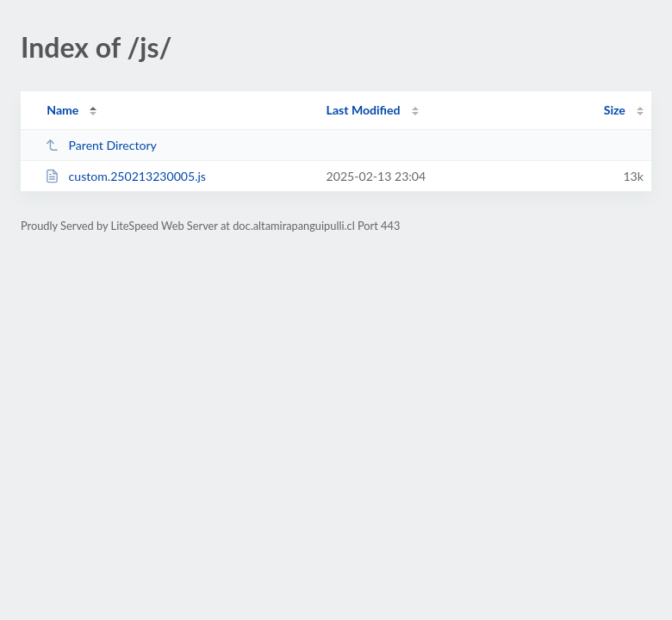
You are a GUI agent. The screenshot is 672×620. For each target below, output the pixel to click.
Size (615, 110)
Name (62, 110)
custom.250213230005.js (125, 176)
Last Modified (364, 110)
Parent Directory (101, 145)
